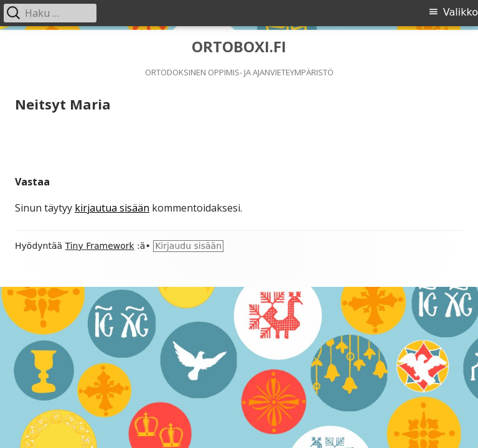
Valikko (461, 12)
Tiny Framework (100, 246)
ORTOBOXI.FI (239, 47)
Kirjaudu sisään (188, 246)
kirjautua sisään (112, 208)
